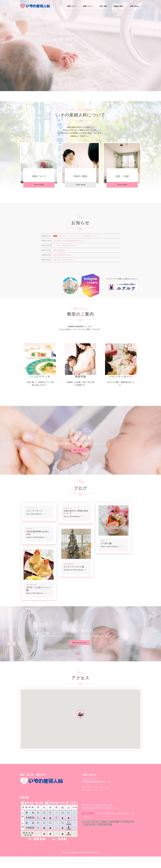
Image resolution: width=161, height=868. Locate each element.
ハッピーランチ (40, 388)
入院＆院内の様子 (69, 575)
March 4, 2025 (106, 558)
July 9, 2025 (30, 525)
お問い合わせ (134, 6)
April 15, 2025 (68, 528)
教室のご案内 (118, 6)
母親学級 (80, 388)
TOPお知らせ (68, 519)
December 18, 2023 (70, 581)
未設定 (103, 552)
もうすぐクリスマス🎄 (74, 578)
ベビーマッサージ (121, 388)
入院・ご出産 (122, 178)
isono (43, 525)
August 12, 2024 (31, 549)
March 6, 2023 (31, 605)
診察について (87, 6)
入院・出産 (103, 6)
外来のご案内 (81, 178)
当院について (71, 6)
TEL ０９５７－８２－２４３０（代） (97, 799)
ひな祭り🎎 (106, 555)
